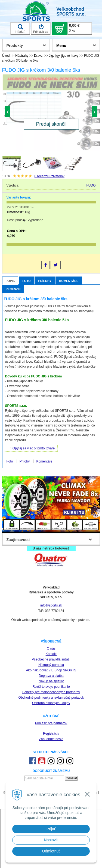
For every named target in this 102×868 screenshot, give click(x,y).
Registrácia (51, 734)
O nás (51, 648)
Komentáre (69, 281)
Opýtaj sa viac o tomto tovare (31, 448)
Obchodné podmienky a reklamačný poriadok (51, 698)
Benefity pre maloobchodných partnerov (51, 692)
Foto (26, 281)
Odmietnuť (51, 851)
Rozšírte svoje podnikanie (51, 687)
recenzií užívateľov (50, 176)
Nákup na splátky (51, 681)
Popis (10, 281)
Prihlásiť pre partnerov (51, 723)
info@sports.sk (51, 605)
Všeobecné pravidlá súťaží (51, 659)
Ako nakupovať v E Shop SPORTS (51, 670)
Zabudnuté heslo (51, 739)
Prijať (51, 829)
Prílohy (45, 281)
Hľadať (20, 29)
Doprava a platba (51, 676)
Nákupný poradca (51, 665)
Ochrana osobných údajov (51, 703)
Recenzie (13, 289)
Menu (61, 46)
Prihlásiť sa (41, 29)
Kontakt (51, 654)
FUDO (91, 185)
